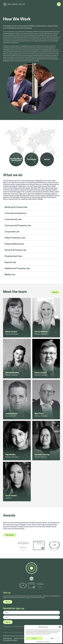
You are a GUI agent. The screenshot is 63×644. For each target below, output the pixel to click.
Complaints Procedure (10, 640)
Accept (34, 638)
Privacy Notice (46, 642)
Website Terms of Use (21, 638)
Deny (52, 638)
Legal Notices (7, 638)
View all (55, 292)
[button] (60, 627)
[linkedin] (32, 579)
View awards (10, 535)
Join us (8, 602)
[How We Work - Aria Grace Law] (14, 4)
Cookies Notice (40, 642)
